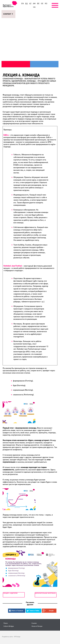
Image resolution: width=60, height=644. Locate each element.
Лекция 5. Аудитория (10, 593)
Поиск (6, 623)
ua (34, 7)
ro (46, 3)
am (34, 3)
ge (42, 3)
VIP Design (17, 637)
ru (26, 3)
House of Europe (37, 626)
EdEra (6, 135)
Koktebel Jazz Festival (13, 266)
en (23, 3)
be (38, 3)
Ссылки (34, 623)
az (30, 3)
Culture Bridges (9, 626)
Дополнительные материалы (45, 593)
